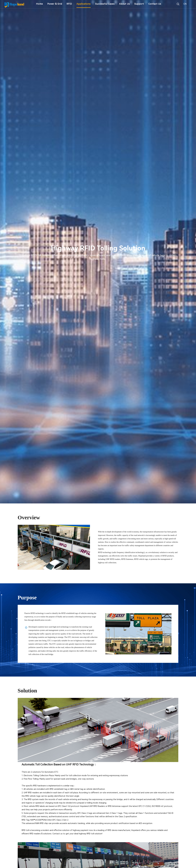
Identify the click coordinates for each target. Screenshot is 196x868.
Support (139, 4)
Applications (84, 4)
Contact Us (155, 4)
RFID (69, 4)
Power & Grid (55, 4)
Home (39, 4)
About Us (124, 4)
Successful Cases (105, 4)
